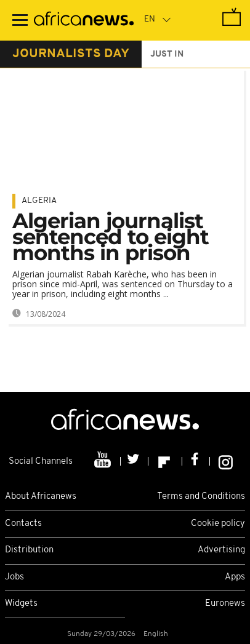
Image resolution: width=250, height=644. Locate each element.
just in (167, 54)
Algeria (39, 201)
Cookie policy (218, 524)
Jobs (14, 577)
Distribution (29, 550)
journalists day (71, 54)
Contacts (23, 524)
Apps (235, 577)
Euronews (225, 604)
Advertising (221, 550)
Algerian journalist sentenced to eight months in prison (111, 237)
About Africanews (41, 497)
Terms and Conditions (201, 497)
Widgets (21, 604)
